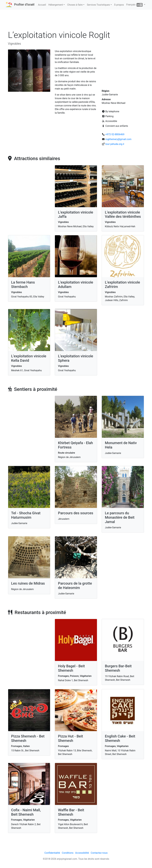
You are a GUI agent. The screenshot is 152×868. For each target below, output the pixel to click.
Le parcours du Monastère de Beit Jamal (120, 517)
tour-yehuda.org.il (115, 144)
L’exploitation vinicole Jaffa (75, 215)
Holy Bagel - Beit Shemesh (71, 668)
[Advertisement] (76, 21)
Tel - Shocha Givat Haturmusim (26, 515)
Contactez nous (99, 853)
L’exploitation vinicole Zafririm (122, 285)
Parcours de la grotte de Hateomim (75, 586)
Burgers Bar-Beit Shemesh (118, 668)
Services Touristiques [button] (98, 5)
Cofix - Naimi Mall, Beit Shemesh (26, 812)
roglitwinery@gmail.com (118, 139)
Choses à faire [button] (75, 5)
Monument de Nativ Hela (121, 445)
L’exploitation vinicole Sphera (75, 358)
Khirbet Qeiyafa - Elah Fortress (75, 445)
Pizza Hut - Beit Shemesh (70, 738)
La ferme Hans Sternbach (23, 285)
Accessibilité (82, 853)
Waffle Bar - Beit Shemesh (71, 812)
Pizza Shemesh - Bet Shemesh (28, 738)
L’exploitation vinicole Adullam (75, 285)
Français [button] (135, 5)
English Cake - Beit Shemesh (120, 738)
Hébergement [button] (56, 5)
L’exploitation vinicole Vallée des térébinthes (123, 215)
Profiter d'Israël (24, 5)
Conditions (68, 853)
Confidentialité (52, 853)
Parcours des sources (76, 513)
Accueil (42, 5)
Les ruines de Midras (28, 583)
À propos (119, 5)
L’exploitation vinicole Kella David (29, 358)
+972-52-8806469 (115, 134)
